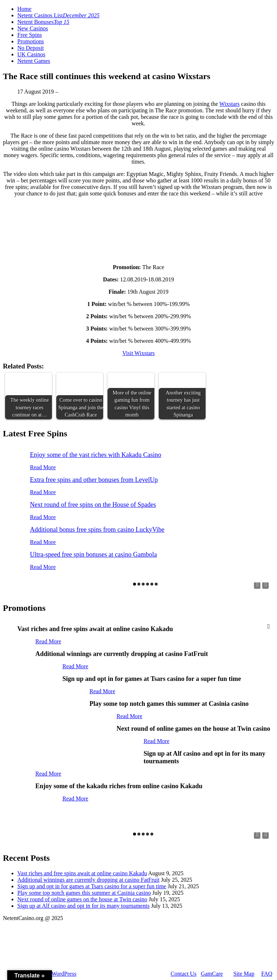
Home (24, 9)
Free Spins (30, 35)
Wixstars (229, 104)
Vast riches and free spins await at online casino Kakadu (82, 873)
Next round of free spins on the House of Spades (93, 505)
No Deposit (30, 48)
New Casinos (33, 28)
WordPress (64, 974)
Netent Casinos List (58, 15)
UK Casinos (31, 54)
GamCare (212, 974)
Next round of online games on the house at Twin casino (82, 899)
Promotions (31, 41)
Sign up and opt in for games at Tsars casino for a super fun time (92, 886)
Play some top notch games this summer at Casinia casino (84, 893)
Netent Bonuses (43, 22)
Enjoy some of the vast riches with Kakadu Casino (96, 455)
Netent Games (34, 61)
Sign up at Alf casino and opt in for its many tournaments (83, 906)
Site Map (244, 974)
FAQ (267, 974)
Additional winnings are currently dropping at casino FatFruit (88, 880)
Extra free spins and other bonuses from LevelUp (94, 480)
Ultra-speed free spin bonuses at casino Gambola (93, 554)
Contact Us (184, 974)
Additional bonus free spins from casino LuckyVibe (97, 530)
